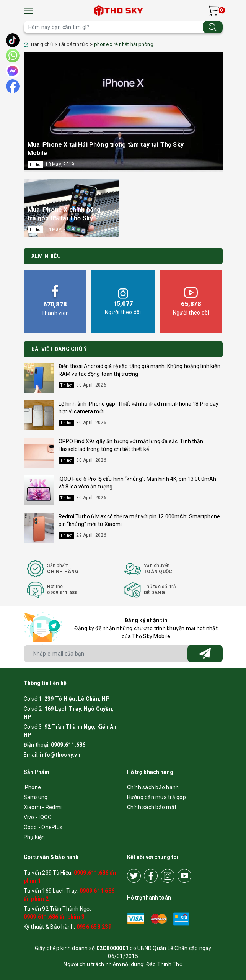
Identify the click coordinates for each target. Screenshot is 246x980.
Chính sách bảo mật (152, 807)
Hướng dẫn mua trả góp (156, 797)
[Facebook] (151, 876)
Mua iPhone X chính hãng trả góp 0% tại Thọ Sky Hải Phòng (64, 218)
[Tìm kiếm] (213, 27)
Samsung (36, 797)
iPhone (33, 787)
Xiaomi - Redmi (43, 807)
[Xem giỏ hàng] (213, 11)
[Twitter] (134, 876)
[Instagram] (168, 876)
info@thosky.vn (60, 755)
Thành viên (55, 300)
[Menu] (28, 11)
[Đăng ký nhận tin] (205, 654)
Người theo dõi (123, 301)
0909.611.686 (68, 745)
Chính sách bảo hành (153, 787)
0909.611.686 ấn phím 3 (54, 917)
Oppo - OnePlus (43, 827)
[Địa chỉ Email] (123, 654)
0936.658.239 (94, 927)
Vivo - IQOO (38, 817)
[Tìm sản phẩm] (123, 27)
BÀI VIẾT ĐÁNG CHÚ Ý (59, 349)
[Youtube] (184, 876)
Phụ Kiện (34, 837)
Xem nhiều (46, 256)
